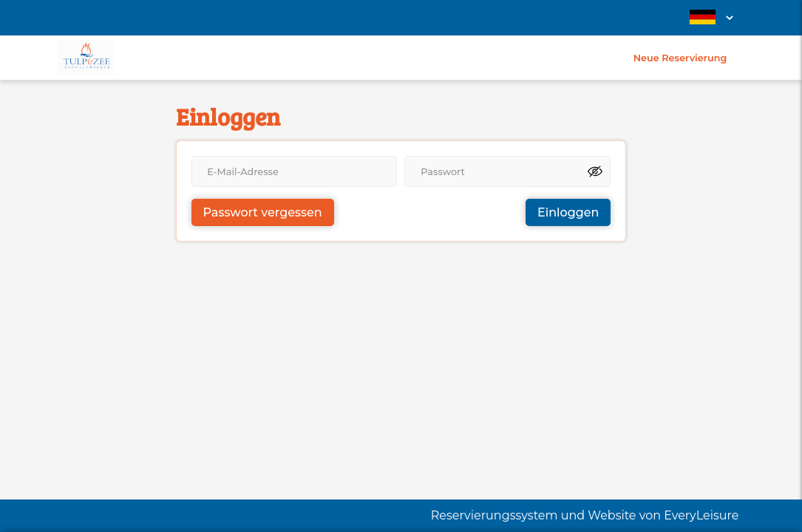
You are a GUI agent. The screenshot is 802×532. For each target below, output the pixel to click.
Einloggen (568, 212)
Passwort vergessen (263, 212)
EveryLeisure (701, 515)
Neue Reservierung (680, 58)
